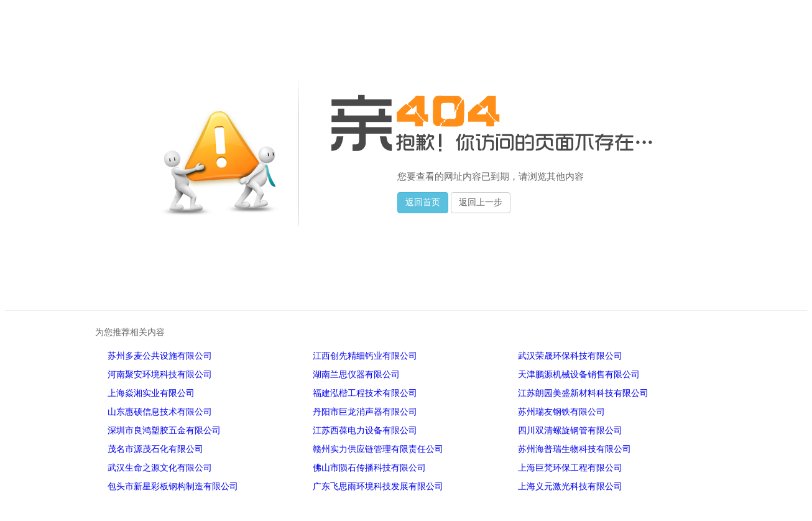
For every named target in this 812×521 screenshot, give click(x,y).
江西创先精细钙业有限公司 (365, 356)
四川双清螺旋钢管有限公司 (570, 431)
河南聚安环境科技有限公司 (160, 375)
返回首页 (423, 202)
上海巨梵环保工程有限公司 (570, 468)
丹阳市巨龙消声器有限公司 (365, 412)
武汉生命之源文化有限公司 (160, 468)
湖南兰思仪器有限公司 (356, 375)
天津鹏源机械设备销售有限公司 (579, 375)
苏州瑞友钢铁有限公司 (561, 412)
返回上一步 (481, 202)
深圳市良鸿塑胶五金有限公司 (164, 431)
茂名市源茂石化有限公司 (155, 449)
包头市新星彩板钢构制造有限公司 (173, 486)
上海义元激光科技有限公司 (570, 486)
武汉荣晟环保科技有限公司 (570, 356)
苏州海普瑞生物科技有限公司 (574, 449)
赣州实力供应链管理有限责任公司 (378, 449)
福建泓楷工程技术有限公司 (365, 393)
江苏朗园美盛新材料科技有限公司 (583, 393)
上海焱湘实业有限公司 (151, 393)
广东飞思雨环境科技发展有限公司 (378, 486)
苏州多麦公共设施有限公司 (160, 356)
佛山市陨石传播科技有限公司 (369, 468)
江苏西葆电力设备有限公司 (365, 431)
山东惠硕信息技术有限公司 (160, 412)
